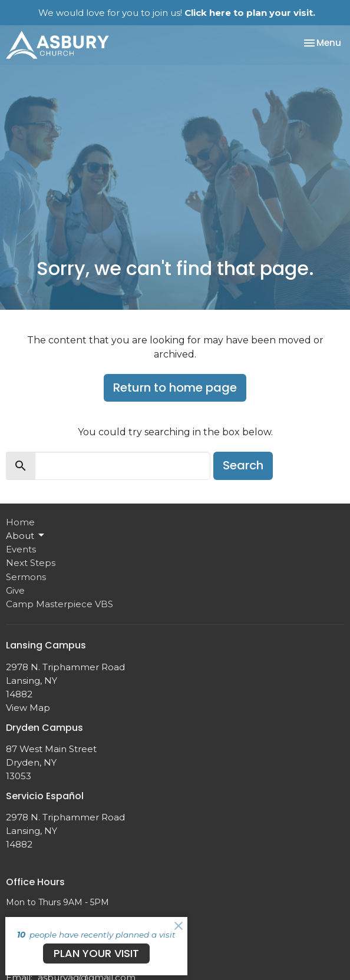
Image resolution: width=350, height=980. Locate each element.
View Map (28, 708)
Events (21, 549)
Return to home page (175, 388)
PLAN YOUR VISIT (96, 953)
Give (15, 590)
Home (20, 522)
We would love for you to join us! (177, 13)
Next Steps (31, 563)
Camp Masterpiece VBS (60, 604)
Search (243, 465)
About (26, 535)
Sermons (26, 577)
